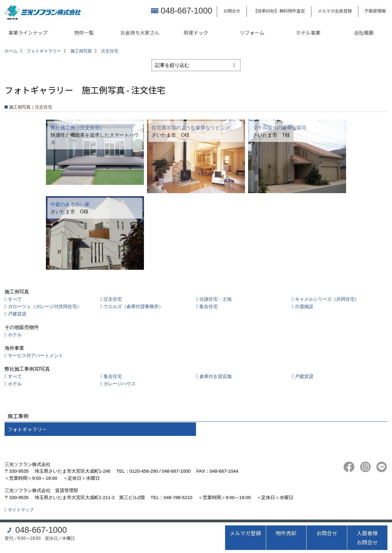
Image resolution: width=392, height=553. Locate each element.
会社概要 (364, 32)
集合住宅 (209, 306)
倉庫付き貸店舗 (215, 376)
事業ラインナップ (28, 32)
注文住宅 (113, 299)
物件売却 (286, 533)
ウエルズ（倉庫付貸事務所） (133, 306)
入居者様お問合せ (367, 538)
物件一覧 (84, 32)
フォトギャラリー (27, 429)
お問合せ (232, 11)
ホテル (15, 335)
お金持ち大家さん (140, 32)
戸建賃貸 (17, 314)
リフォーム (252, 32)
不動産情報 (375, 11)
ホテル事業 (308, 32)
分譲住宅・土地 (215, 299)
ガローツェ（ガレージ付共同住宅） (45, 306)
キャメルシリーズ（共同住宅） (327, 299)
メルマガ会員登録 (335, 11)
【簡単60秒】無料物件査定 (279, 11)
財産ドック (196, 32)
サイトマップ (21, 510)
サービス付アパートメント (36, 355)
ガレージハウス (120, 384)
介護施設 (304, 306)
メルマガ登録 (245, 533)
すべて (15, 299)
